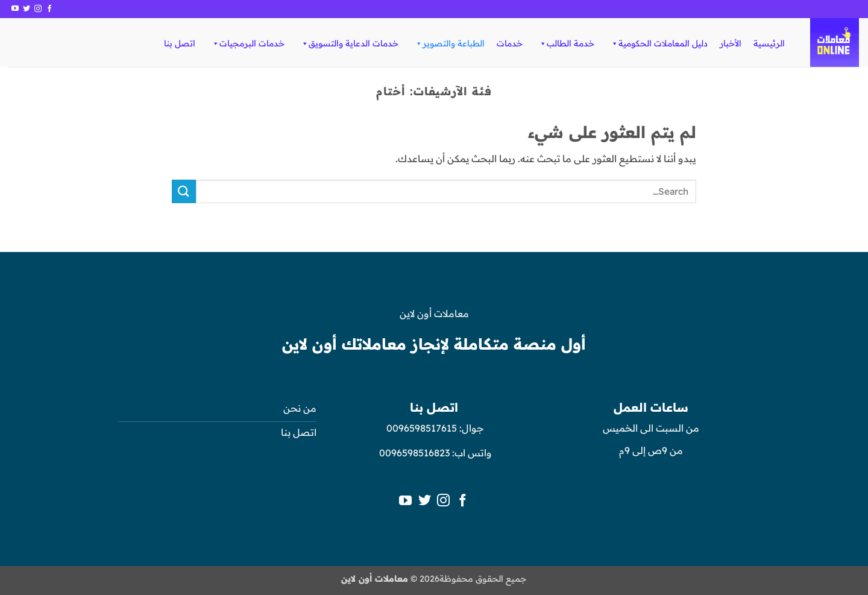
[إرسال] (184, 191)
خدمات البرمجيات (248, 43)
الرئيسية (769, 43)
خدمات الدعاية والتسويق (349, 43)
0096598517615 (420, 428)
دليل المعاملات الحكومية (659, 43)
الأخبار (731, 43)
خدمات (510, 43)
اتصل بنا (180, 43)
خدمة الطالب (566, 43)
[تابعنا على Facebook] (49, 9)
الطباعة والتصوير (449, 43)
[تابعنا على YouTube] (15, 9)
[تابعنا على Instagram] (38, 9)
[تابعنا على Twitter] (27, 9)
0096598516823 (414, 453)
